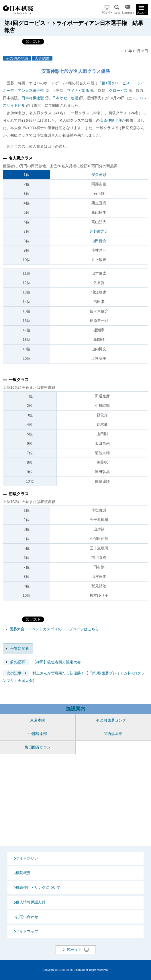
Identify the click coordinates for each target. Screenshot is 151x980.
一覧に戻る (20, 649)
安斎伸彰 (99, 175)
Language (128, 9)
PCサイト (107, 9)
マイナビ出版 (78, 91)
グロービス (118, 91)
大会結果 (42, 58)
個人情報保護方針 (31, 902)
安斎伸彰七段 (111, 120)
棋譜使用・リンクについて (38, 887)
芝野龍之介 (99, 231)
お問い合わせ (27, 917)
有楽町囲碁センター (113, 720)
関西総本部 (113, 734)
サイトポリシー (29, 858)
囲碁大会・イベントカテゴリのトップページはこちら (54, 629)
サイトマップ (27, 931)
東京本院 (38, 720)
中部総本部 (38, 734)
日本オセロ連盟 (65, 98)
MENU (142, 9)
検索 (117, 9)
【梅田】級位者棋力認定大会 (42, 662)
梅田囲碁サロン (38, 747)
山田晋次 (99, 241)
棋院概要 (23, 873)
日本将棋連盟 (33, 98)
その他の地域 (17, 58)
